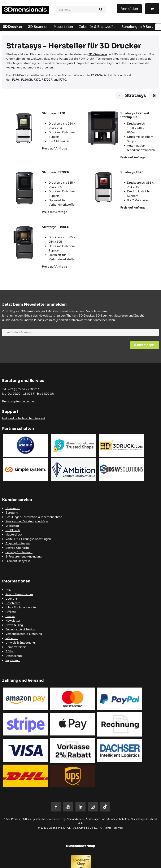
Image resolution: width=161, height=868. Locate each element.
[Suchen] (101, 10)
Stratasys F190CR (56, 227)
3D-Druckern (98, 54)
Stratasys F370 (132, 172)
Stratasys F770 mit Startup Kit (135, 115)
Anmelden (129, 9)
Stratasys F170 (53, 113)
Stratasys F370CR (56, 172)
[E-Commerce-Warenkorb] (152, 9)
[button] (145, 345)
